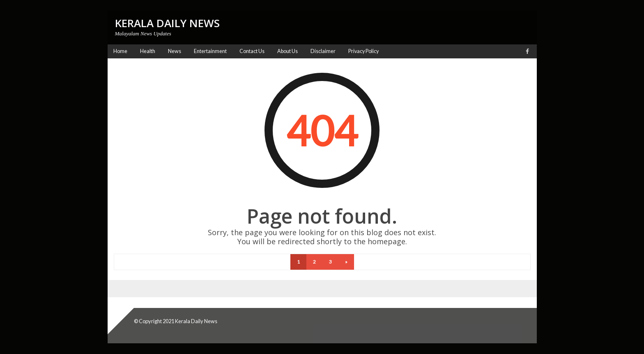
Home (120, 51)
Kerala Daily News (196, 321)
